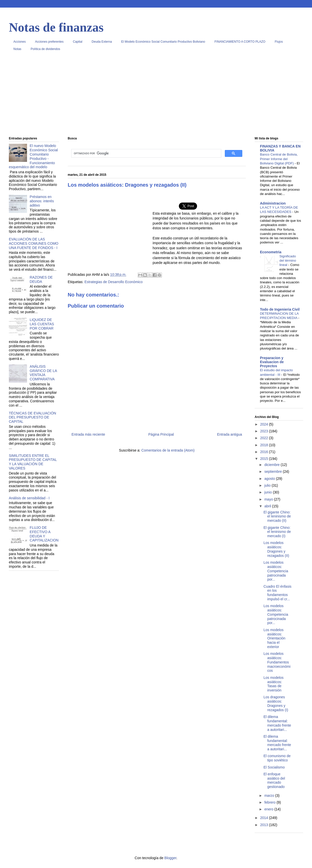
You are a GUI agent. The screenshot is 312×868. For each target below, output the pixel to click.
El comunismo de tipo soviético (277, 758)
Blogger (170, 858)
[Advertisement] (156, 96)
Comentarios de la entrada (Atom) (168, 450)
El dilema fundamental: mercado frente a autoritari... (277, 723)
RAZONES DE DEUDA (41, 279)
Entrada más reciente (88, 434)
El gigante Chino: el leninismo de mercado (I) (277, 532)
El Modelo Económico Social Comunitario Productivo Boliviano (163, 42)
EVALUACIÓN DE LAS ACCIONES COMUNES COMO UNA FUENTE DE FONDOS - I (34, 243)
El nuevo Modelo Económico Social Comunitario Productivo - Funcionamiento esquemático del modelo (33, 156)
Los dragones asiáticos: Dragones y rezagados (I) (276, 703)
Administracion (273, 203)
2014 (265, 818)
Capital (77, 42)
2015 (265, 459)
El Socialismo (274, 767)
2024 (265, 424)
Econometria (271, 252)
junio (268, 492)
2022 (265, 438)
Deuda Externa (102, 42)
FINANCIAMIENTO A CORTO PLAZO (240, 42)
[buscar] (146, 153)
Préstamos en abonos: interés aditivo (42, 201)
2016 (265, 452)
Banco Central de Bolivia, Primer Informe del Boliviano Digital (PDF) (279, 159)
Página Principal (161, 434)
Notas (17, 49)
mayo (269, 499)
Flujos (279, 42)
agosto (270, 479)
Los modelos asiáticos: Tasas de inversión (273, 684)
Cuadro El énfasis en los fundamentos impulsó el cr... (278, 593)
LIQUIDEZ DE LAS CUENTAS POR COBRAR (42, 324)
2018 (265, 445)
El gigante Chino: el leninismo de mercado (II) (277, 516)
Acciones (20, 42)
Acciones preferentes (49, 42)
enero (269, 809)
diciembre (272, 465)
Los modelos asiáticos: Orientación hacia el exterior (274, 638)
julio (268, 485)
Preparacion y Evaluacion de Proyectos (272, 362)
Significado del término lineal (288, 261)
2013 (265, 825)
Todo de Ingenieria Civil (280, 309)
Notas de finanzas (56, 27)
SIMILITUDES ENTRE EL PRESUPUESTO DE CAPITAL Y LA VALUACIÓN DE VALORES (33, 462)
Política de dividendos (45, 49)
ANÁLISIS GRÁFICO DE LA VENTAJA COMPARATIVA (43, 373)
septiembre (273, 472)
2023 (265, 431)
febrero (270, 802)
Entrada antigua (230, 434)
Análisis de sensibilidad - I (29, 498)
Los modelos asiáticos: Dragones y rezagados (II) (276, 549)
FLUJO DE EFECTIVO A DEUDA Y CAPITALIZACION (44, 534)
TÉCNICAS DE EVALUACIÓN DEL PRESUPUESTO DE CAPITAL (32, 417)
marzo (270, 796)
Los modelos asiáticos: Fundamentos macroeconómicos (277, 662)
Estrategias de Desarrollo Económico (113, 282)
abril (268, 506)
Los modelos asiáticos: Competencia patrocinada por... (276, 571)
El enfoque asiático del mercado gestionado (274, 780)
